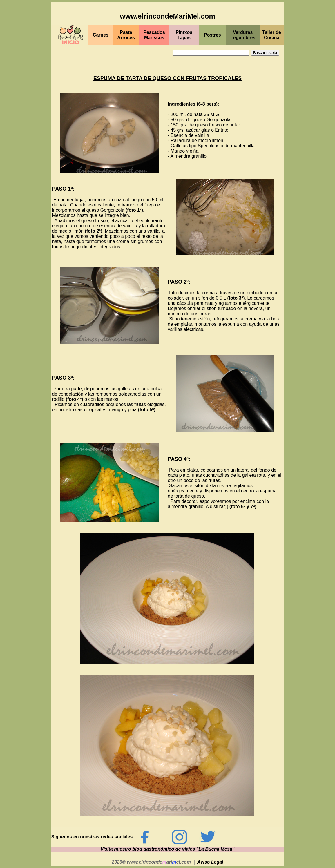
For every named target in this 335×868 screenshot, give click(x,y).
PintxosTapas (184, 35)
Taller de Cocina (272, 35)
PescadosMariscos (154, 35)
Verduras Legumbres (243, 35)
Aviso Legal (210, 862)
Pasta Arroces (126, 35)
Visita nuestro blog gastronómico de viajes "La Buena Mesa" (168, 849)
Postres (212, 35)
